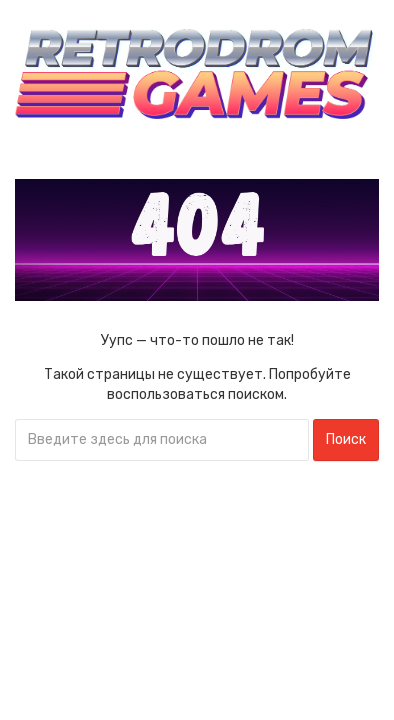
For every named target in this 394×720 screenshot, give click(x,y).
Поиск (346, 439)
